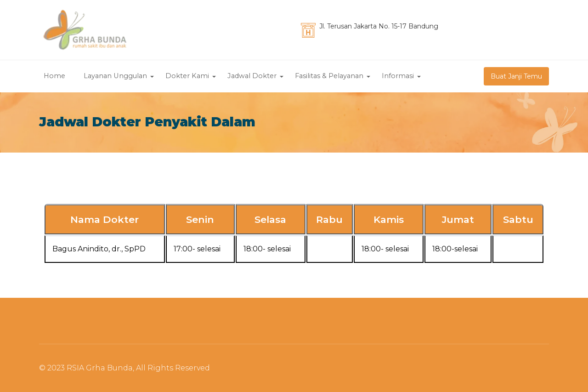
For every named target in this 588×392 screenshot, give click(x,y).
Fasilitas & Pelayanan (329, 76)
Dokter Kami (187, 76)
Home (54, 76)
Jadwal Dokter (252, 76)
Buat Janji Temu (516, 76)
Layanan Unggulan (115, 76)
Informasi (398, 76)
